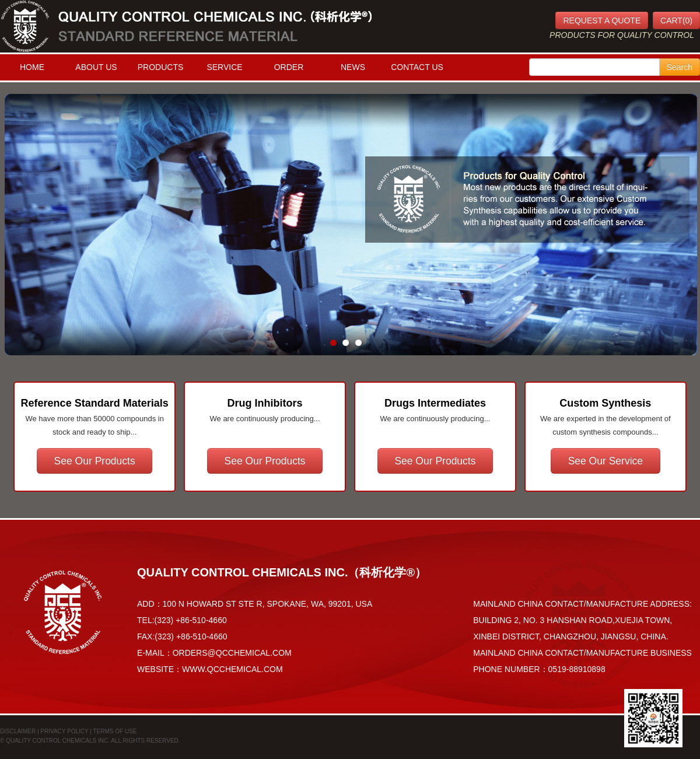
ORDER (289, 67)
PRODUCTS (161, 67)
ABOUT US (96, 67)
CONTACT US (417, 67)
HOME (32, 67)
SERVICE (224, 67)
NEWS (353, 67)
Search (680, 67)
